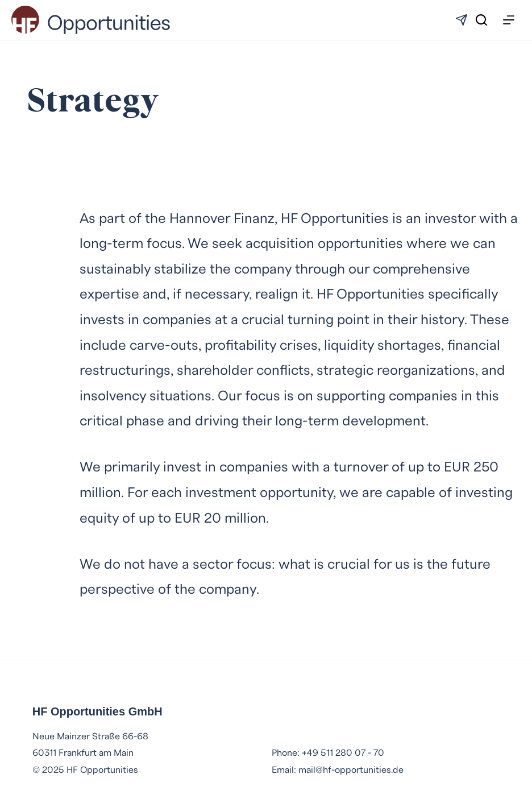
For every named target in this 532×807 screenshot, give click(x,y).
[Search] (481, 20)
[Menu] (509, 20)
